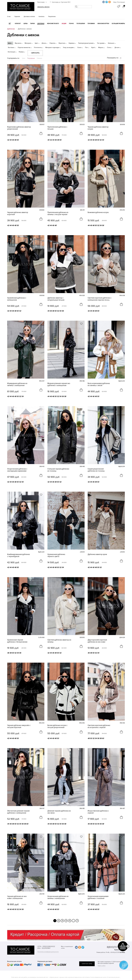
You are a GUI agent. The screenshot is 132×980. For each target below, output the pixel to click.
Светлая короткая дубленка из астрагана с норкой (99, 726)
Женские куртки (103, 24)
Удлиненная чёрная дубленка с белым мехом (17, 641)
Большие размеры (118, 24)
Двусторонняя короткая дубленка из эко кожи (97, 641)
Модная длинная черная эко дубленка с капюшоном (59, 384)
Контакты (42, 17)
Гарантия (17, 17)
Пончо (71, 24)
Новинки (39, 58)
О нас (9, 17)
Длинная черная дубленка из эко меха (59, 812)
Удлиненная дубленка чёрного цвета (56, 555)
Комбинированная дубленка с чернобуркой (19, 555)
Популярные (31, 58)
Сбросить (35, 53)
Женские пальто (53, 24)
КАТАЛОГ (18, 24)
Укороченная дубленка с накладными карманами (17, 470)
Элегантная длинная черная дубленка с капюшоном (18, 812)
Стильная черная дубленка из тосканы (58, 470)
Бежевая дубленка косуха (98, 212)
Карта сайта (102, 966)
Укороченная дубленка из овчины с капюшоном (58, 897)
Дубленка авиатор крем (97, 554)
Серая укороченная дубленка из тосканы (96, 470)
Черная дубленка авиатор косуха (98, 128)
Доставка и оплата (29, 17)
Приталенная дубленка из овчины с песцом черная (58, 213)
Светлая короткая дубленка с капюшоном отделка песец (100, 299)
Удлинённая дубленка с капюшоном (17, 299)
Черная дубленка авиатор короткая (18, 213)
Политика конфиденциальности (48, 952)
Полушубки (81, 24)
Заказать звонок (43, 7)
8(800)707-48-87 (116, 947)
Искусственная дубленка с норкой (98, 812)
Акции (64, 24)
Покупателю (52, 17)
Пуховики (91, 24)
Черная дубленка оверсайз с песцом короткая (19, 726)
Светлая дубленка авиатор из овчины (59, 641)
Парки (32, 24)
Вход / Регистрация (119, 2)
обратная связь (87, 964)
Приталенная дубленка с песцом (57, 128)
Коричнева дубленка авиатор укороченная (19, 128)
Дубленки (41, 24)
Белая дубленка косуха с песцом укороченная (57, 726)
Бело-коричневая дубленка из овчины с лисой (99, 384)
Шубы (25, 24)
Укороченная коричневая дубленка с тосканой (98, 897)
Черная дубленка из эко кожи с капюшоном (17, 897)
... (73, 921)
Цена (24, 58)
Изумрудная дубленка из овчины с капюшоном (17, 384)
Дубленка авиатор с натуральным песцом (56, 299)
